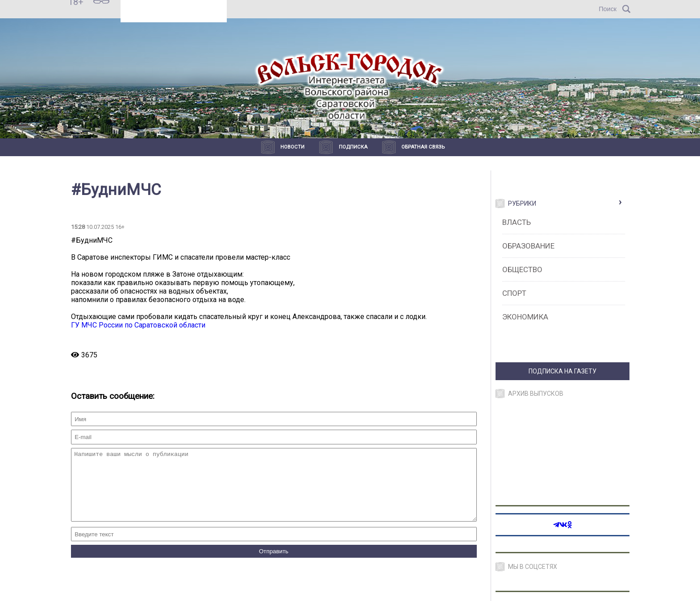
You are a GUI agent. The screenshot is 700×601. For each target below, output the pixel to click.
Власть (517, 222)
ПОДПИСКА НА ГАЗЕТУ (562, 371)
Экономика (525, 317)
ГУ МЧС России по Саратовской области (138, 325)
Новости (292, 147)
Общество (522, 269)
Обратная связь (423, 147)
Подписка (353, 147)
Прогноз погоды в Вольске (173, 5)
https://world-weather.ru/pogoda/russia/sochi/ (174, 13)
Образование (528, 246)
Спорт (514, 293)
